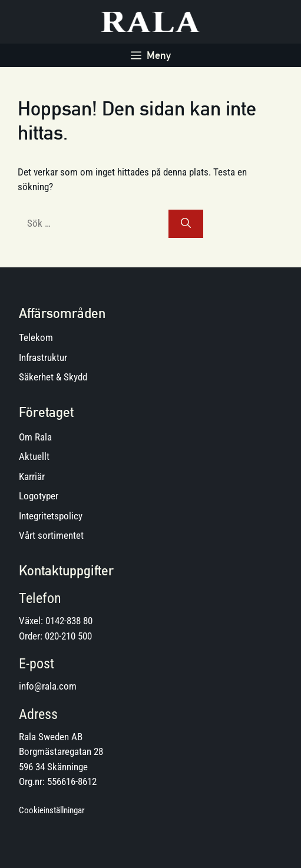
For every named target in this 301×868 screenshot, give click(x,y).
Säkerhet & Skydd (53, 377)
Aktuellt (34, 456)
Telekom (36, 337)
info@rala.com (48, 686)
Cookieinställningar (52, 810)
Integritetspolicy (51, 516)
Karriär (32, 476)
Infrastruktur (43, 357)
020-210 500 (68, 636)
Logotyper (39, 496)
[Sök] (186, 224)
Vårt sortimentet (51, 535)
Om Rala (35, 437)
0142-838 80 (69, 621)
